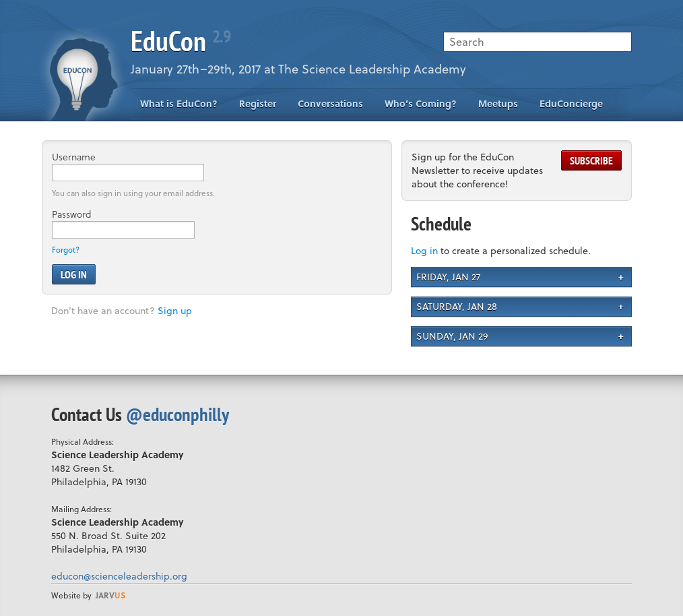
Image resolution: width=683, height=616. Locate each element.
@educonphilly (177, 414)
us (110, 595)
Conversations (330, 103)
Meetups (498, 103)
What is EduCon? (179, 103)
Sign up (175, 310)
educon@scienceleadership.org (119, 576)
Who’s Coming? (421, 103)
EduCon (181, 41)
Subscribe (591, 160)
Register (258, 103)
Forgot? (66, 250)
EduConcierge (571, 103)
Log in (424, 250)
